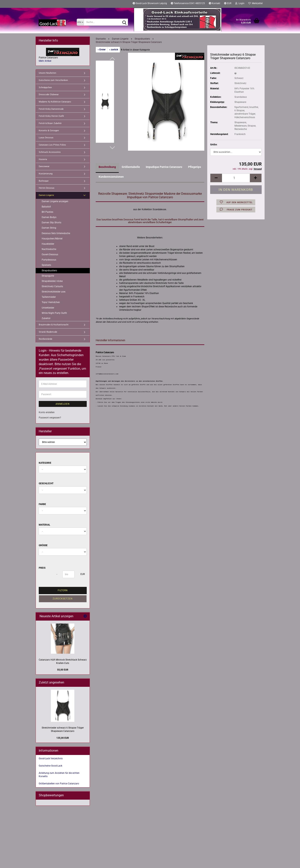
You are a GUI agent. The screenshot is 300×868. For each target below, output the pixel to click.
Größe (43, 545)
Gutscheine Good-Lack (50, 766)
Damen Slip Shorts (51, 223)
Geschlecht (46, 483)
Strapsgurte (48, 276)
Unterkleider (48, 308)
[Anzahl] (236, 178)
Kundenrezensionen (111, 177)
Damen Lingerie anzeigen (55, 201)
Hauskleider (48, 244)
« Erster (102, 50)
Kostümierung (46, 174)
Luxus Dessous (46, 138)
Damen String (49, 228)
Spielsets (46, 265)
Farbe (42, 504)
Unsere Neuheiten (47, 73)
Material (45, 525)
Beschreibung (107, 167)
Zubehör (46, 318)
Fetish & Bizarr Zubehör (50, 123)
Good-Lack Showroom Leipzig (150, 3)
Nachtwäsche (49, 249)
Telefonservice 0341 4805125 (188, 3)
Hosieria (43, 159)
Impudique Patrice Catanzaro (164, 167)
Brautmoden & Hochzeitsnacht (54, 325)
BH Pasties (47, 212)
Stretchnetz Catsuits (52, 286)
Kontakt (214, 3)
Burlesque (44, 181)
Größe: (214, 145)
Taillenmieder (49, 297)
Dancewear (44, 166)
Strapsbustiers (49, 271)
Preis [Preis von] (42, 568)
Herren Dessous (47, 188)
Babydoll (46, 207)
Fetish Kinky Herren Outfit (51, 116)
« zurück (114, 50)
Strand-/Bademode (48, 332)
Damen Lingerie (46, 195)
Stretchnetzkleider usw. (54, 292)
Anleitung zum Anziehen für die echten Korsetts (59, 775)
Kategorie (45, 463)
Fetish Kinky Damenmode (51, 109)
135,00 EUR (63, 738)
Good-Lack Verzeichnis (51, 758)
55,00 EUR (63, 670)
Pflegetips (195, 167)
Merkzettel (255, 3)
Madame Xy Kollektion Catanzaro (55, 102)
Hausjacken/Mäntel (52, 239)
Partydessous (49, 260)
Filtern (63, 590)
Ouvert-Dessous (50, 254)
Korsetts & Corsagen (49, 131)
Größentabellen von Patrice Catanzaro (59, 784)
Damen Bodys (49, 217)
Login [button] (240, 3)
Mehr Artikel (45, 61)
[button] (228, 4)
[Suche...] (80, 22)
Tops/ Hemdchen (51, 302)
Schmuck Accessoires (50, 152)
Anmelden (63, 404)
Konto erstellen (47, 412)
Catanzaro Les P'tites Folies (52, 145)
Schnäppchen (45, 87)
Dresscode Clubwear (49, 95)
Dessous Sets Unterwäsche (56, 233)
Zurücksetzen (63, 599)
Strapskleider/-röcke (52, 281)
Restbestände (45, 339)
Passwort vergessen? (50, 418)
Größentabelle (131, 167)
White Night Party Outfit (54, 313)
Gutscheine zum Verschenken (53, 80)
